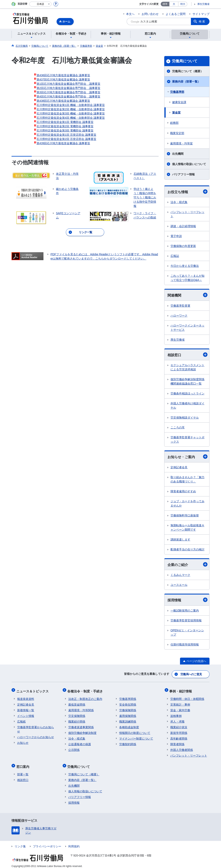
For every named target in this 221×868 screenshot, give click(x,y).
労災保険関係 (77, 714)
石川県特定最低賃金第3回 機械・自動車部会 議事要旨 (71, 113)
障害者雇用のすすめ (183, 492)
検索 (202, 21)
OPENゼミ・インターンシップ (187, 633)
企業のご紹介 (187, 565)
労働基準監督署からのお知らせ (36, 728)
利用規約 (74, 843)
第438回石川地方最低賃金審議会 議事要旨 (63, 101)
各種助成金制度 (129, 726)
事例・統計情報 (182, 690)
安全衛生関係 (128, 703)
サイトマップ (201, 14)
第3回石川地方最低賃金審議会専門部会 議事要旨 (68, 92)
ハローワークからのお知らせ (36, 736)
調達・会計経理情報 (183, 226)
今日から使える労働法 (185, 266)
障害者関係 (177, 743)
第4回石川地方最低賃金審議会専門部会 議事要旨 (68, 96)
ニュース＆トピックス (33, 690)
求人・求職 (177, 720)
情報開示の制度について (135, 731)
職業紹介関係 (77, 720)
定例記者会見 (179, 468)
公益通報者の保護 (80, 743)
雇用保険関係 (128, 714)
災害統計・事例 (180, 703)
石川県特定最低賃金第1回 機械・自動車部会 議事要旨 (71, 105)
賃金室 (176, 112)
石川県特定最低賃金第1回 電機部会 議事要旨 (65, 122)
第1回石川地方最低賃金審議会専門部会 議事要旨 (68, 84)
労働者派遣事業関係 (81, 726)
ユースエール (179, 586)
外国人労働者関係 (182, 748)
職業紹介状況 (179, 726)
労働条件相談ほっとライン (187, 394)
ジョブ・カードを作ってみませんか (187, 504)
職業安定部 (177, 133)
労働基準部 (177, 92)
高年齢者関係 (179, 737)
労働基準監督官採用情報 (186, 621)
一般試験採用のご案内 (185, 612)
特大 (183, 4)
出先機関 (178, 154)
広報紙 (21, 720)
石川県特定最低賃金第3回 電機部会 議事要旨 (65, 130)
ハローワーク (179, 316)
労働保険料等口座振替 (185, 516)
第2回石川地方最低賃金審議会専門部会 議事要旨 (68, 88)
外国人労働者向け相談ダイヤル (187, 406)
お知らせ (23, 741)
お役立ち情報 (187, 192)
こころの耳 (178, 428)
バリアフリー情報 (183, 174)
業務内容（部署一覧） (186, 82)
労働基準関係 (128, 697)
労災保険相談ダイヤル (185, 418)
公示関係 (74, 748)
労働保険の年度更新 (183, 246)
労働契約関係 (128, 743)
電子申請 (176, 236)
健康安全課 (179, 102)
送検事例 (176, 714)
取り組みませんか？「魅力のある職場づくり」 (187, 480)
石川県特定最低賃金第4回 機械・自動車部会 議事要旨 (71, 118)
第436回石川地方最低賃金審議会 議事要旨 (63, 75)
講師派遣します (180, 540)
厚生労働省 (203, 4)
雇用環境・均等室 (181, 143)
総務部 (174, 123)
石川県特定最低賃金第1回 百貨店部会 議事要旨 (66, 135)
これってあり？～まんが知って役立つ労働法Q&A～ (187, 278)
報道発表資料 (26, 697)
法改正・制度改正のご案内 (85, 697)
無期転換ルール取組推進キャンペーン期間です (187, 528)
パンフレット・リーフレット (187, 214)
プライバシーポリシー (47, 843)
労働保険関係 (128, 709)
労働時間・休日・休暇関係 (187, 697)
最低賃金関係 (77, 703)
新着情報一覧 (26, 709)
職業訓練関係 (128, 720)
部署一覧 (23, 771)
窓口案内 (24, 764)
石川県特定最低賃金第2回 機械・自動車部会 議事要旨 (71, 109)
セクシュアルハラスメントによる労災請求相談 (187, 368)
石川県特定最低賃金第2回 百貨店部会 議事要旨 (66, 139)
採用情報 (187, 601)
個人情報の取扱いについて (189, 164)
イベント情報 (26, 714)
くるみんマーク (180, 576)
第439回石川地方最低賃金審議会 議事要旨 (63, 143)
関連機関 (187, 295)
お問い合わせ (150, 14)
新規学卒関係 (179, 731)
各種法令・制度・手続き (86, 690)
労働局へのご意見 (191, 675)
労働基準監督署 (180, 306)
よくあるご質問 (176, 14)
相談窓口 (187, 355)
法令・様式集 (179, 202)
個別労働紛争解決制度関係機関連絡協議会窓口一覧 (187, 382)
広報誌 (175, 256)
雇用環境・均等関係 (81, 709)
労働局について (185, 61)
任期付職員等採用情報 (185, 645)
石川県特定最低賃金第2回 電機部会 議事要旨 (65, 126)
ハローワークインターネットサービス (187, 328)
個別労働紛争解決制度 (82, 731)
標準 (165, 4)
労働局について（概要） (188, 71)
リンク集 (20, 843)
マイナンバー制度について (136, 737)
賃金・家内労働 (180, 709)
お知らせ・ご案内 (187, 457)
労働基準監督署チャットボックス (187, 440)
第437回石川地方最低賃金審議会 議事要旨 (63, 79)
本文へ (130, 14)
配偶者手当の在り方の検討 (187, 550)
